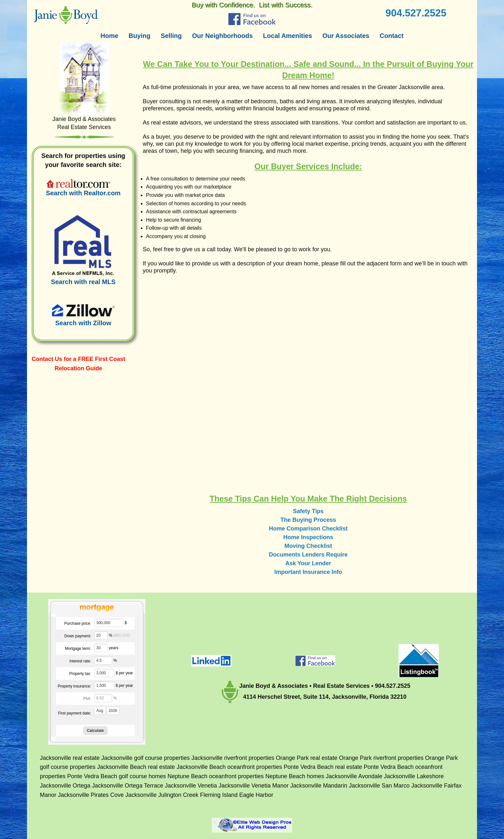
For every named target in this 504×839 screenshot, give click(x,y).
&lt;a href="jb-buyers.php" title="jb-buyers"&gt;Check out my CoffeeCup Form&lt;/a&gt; (308, 379)
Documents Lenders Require (308, 555)
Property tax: (80, 674)
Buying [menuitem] (139, 36)
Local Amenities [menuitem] (288, 36)
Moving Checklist (308, 546)
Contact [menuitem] (392, 36)
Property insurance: (74, 686)
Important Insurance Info (308, 572)
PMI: (87, 699)
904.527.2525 (416, 13)
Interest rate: (80, 661)
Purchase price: (78, 623)
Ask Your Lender (308, 563)
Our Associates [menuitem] (346, 36)
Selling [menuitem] (171, 36)
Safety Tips (308, 511)
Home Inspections (308, 537)
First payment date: (75, 713)
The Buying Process (308, 520)
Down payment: (78, 636)
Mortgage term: (78, 649)
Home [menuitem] (110, 36)
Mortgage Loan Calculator (126, 751)
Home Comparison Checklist (308, 529)
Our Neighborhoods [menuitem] (222, 36)
